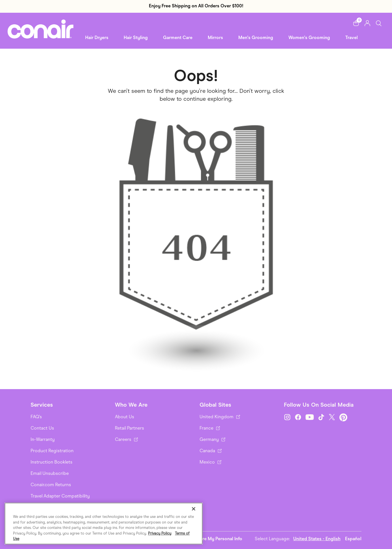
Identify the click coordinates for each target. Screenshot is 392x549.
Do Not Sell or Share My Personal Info (203, 539)
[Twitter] (332, 417)
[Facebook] (298, 417)
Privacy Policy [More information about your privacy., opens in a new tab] (160, 533)
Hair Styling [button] (136, 37)
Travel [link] (352, 37)
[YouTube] (310, 417)
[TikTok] (321, 417)
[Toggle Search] (379, 23)
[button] (356, 23)
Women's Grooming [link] (309, 37)
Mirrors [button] (215, 37)
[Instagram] (287, 417)
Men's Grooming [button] (256, 37)
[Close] (194, 509)
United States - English (317, 539)
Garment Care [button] (178, 37)
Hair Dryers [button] (97, 37)
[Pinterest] (343, 417)
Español (353, 539)
